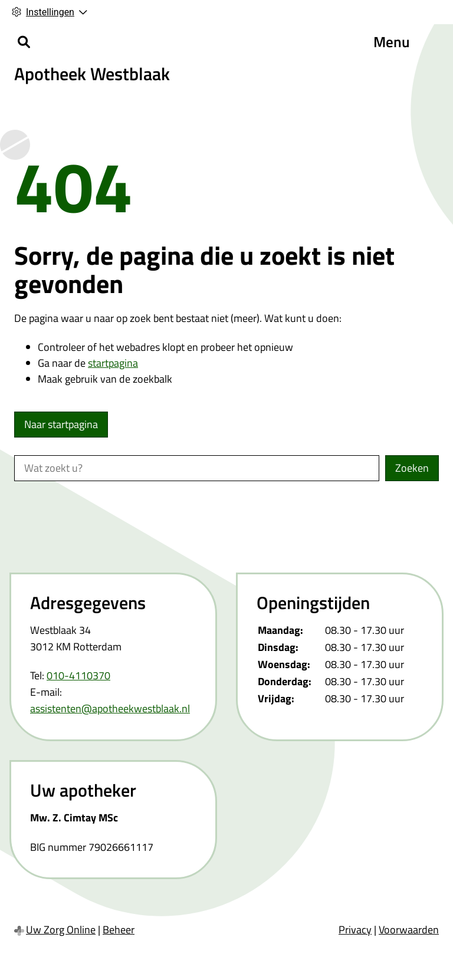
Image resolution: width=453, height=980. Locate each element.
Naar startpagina (61, 424)
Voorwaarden (409, 930)
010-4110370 (78, 675)
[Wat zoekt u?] (197, 468)
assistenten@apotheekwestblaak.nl (110, 708)
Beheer (119, 930)
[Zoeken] (24, 42)
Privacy (355, 930)
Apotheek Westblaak (92, 74)
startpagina (113, 363)
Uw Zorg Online (61, 930)
